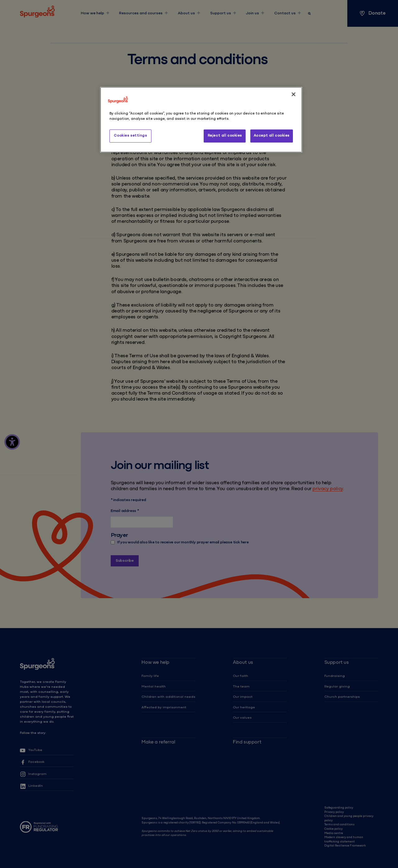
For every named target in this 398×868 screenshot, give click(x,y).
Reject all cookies (225, 136)
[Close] (294, 94)
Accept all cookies (272, 136)
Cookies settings (130, 136)
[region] (201, 120)
